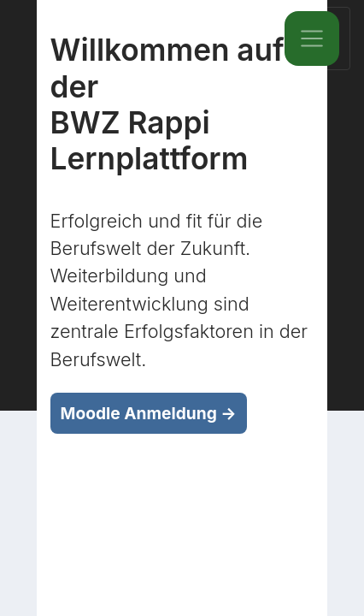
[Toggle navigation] (312, 38)
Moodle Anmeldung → (149, 413)
